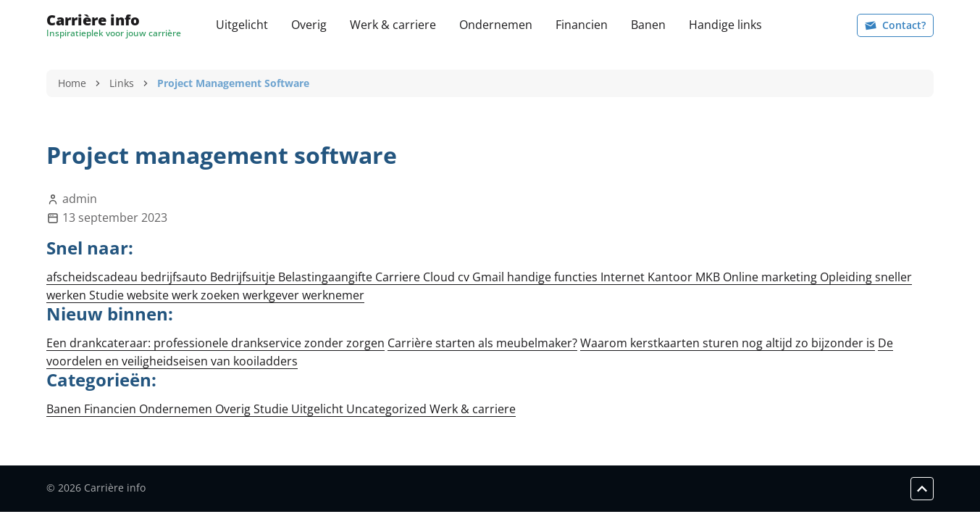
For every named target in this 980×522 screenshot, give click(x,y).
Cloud (440, 277)
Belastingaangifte (327, 277)
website (149, 295)
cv (465, 277)
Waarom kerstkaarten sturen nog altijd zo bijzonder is (728, 343)
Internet (624, 277)
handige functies (554, 277)
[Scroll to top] (922, 489)
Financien (582, 25)
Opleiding (847, 277)
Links (122, 83)
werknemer (333, 295)
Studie (108, 295)
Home (72, 83)
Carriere (399, 277)
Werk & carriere (393, 25)
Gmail (490, 277)
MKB (709, 277)
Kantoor (671, 277)
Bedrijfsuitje (244, 277)
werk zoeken (207, 295)
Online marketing (771, 277)
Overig (309, 25)
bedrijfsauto (175, 277)
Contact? (895, 25)
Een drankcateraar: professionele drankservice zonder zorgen (215, 343)
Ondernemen (496, 25)
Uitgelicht (242, 25)
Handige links (725, 25)
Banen (648, 25)
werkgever (272, 295)
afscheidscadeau (93, 277)
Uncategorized (388, 409)
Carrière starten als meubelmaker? (482, 343)
